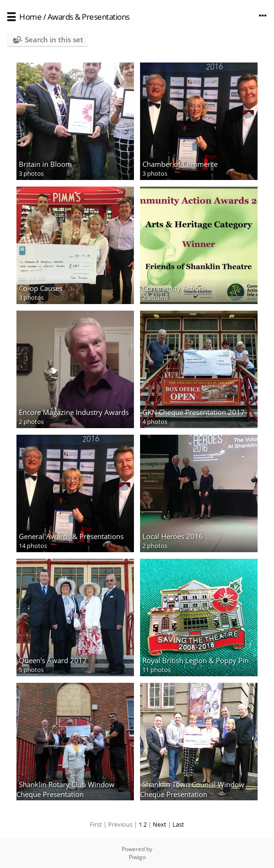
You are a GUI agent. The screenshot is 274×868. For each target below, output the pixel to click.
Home (30, 17)
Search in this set (54, 39)
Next (160, 824)
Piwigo (137, 857)
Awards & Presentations (89, 17)
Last (178, 824)
